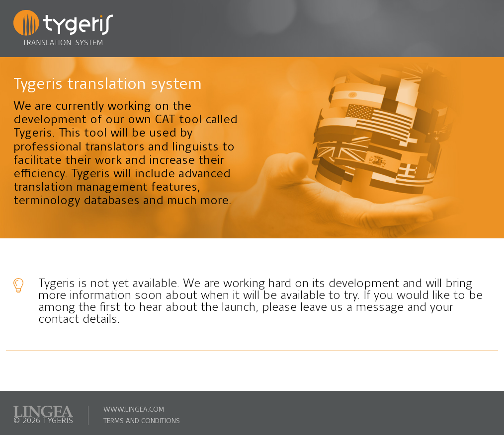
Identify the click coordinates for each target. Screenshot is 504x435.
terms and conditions (142, 421)
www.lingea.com (134, 410)
